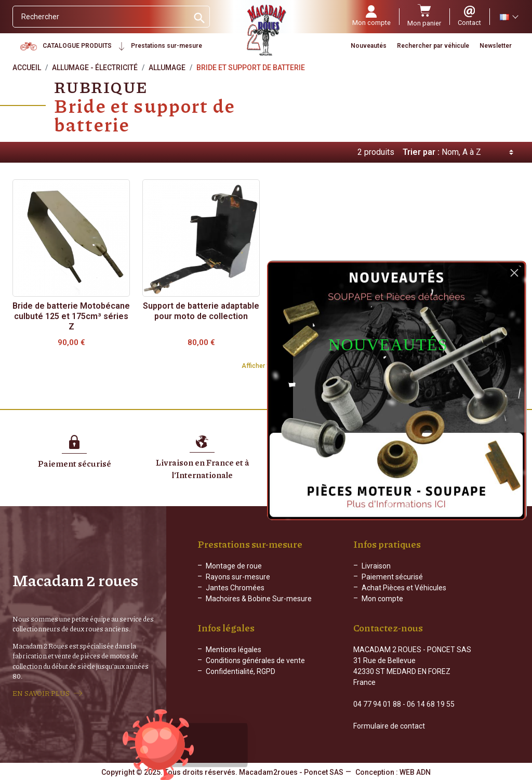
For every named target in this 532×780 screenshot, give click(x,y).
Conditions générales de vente (255, 660)
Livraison (376, 566)
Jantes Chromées (235, 588)
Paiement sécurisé (392, 577)
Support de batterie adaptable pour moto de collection (201, 311)
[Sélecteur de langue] (509, 17)
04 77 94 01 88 (377, 704)
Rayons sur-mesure (238, 577)
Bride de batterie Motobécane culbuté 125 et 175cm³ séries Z (71, 316)
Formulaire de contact (389, 726)
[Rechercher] (101, 17)
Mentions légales (234, 650)
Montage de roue (234, 566)
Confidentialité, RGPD (241, 671)
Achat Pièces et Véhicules (404, 588)
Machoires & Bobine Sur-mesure (259, 599)
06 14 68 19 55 (431, 704)
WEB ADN (415, 772)
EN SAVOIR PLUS (41, 693)
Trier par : (421, 152)
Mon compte (382, 599)
